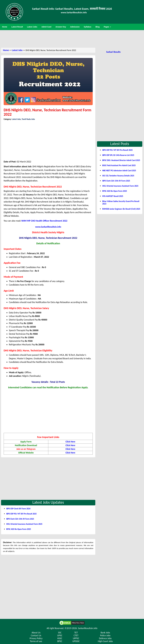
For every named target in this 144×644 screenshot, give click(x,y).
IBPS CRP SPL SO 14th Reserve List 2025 (118, 155)
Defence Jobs (105, 638)
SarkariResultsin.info (88, 628)
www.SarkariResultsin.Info (74, 12)
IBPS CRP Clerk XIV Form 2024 (18, 509)
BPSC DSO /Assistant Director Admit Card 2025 (121, 160)
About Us (36, 633)
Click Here (70, 442)
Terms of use (36, 641)
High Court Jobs (105, 641)
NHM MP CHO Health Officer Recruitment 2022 (44, 221)
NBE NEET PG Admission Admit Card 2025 (119, 171)
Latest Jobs (17, 50)
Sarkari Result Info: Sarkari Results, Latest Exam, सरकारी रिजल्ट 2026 (72, 9)
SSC (60, 633)
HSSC (60, 638)
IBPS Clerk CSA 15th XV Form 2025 (20, 519)
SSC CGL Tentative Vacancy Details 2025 (118, 176)
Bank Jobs (105, 633)
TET (76, 633)
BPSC (60, 641)
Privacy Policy (36, 638)
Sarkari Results (113, 52)
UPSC (60, 635)
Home (6, 50)
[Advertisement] (72, 39)
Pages (107, 27)
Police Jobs (105, 635)
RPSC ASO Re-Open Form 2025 (19, 529)
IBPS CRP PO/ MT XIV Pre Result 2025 (21, 514)
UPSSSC (76, 641)
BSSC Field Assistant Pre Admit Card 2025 (119, 165)
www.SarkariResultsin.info (48, 227)
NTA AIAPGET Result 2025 (113, 196)
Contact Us (36, 635)
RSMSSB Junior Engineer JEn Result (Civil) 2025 (121, 209)
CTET (76, 635)
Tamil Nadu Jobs (28, 119)
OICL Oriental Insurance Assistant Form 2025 (24, 524)
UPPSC (76, 638)
